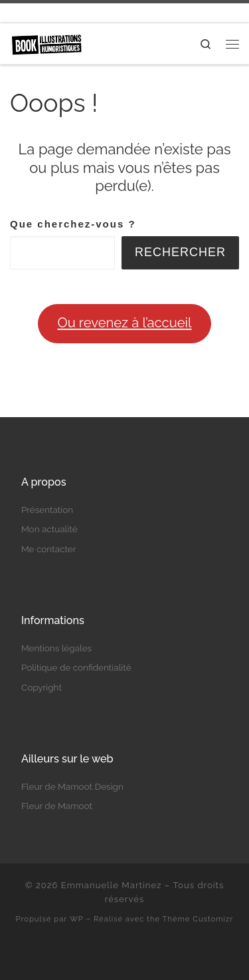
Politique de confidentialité (76, 667)
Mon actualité (49, 529)
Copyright (41, 687)
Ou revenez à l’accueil (124, 323)
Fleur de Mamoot (57, 806)
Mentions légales (56, 648)
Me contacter (49, 549)
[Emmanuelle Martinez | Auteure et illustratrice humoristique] (46, 43)
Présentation (47, 510)
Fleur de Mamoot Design (72, 786)
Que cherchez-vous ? (73, 224)
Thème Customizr (198, 919)
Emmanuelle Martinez (112, 885)
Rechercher (180, 252)
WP (77, 919)
